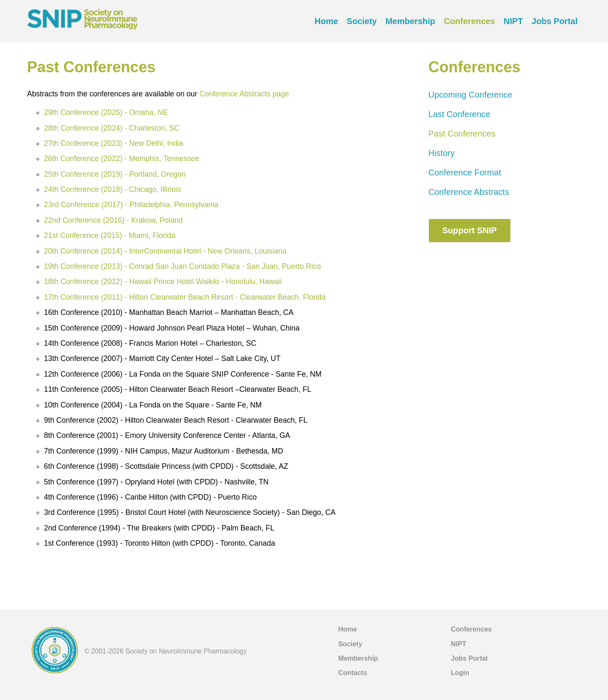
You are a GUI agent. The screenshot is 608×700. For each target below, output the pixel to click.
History (442, 153)
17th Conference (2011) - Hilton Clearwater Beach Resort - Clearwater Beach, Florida (185, 297)
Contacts (352, 673)
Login (460, 673)
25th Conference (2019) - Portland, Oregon (115, 174)
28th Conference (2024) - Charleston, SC (112, 128)
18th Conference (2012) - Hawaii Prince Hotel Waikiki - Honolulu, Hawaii (163, 282)
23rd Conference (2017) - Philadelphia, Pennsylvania (131, 205)
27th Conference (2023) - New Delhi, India (114, 143)
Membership (410, 21)
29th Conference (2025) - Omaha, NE (106, 112)
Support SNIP (470, 230)
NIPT (513, 21)
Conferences (469, 21)
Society (362, 21)
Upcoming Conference (470, 95)
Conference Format (465, 172)
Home (327, 21)
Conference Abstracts (469, 192)
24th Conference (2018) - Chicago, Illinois (113, 189)
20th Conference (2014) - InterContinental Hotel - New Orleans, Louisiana (165, 251)
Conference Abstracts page (244, 94)
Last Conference (459, 114)
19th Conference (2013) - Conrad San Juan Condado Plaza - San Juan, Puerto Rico (182, 266)
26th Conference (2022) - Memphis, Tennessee (121, 159)
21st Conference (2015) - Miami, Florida (110, 235)
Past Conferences (462, 134)
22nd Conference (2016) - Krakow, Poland (113, 220)
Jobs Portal (555, 21)
